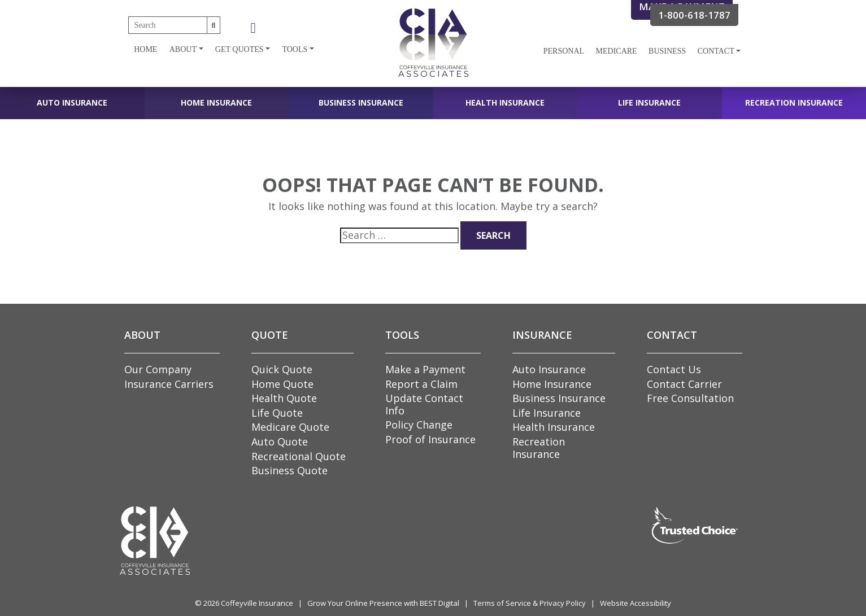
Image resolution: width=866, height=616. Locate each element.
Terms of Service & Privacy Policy (530, 603)
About (183, 49)
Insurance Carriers (169, 384)
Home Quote (282, 384)
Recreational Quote (299, 456)
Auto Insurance (72, 102)
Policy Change (419, 425)
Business (667, 51)
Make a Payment (425, 369)
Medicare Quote (290, 427)
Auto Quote (280, 442)
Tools (295, 49)
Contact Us (674, 369)
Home (145, 49)
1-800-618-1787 (694, 15)
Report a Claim (421, 384)
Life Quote (277, 413)
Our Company (158, 369)
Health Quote (284, 398)
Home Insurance (216, 102)
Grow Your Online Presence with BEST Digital (383, 603)
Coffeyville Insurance (257, 603)
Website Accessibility (636, 603)
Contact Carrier (684, 384)
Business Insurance (361, 102)
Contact (716, 51)
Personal (564, 51)
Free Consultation (690, 398)
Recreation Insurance (794, 102)
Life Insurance (649, 102)
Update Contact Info (424, 404)
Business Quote (290, 470)
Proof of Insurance (430, 439)
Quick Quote (282, 369)
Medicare (617, 51)
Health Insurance (505, 102)
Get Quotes (240, 49)
